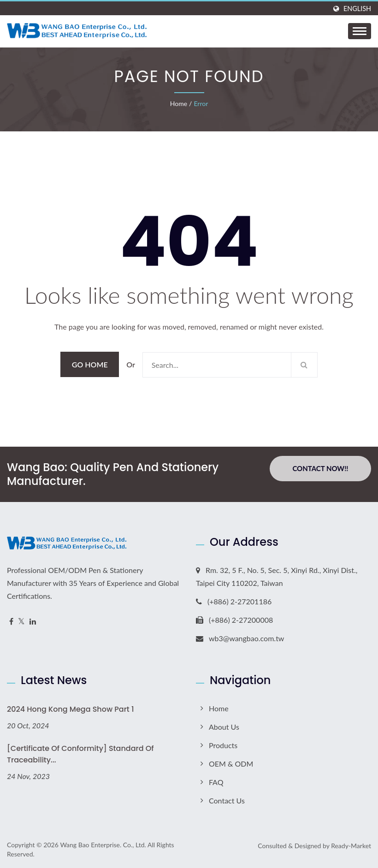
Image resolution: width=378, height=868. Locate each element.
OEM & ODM (231, 764)
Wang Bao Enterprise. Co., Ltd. (103, 845)
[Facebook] (11, 622)
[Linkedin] (33, 622)
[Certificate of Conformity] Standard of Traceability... (80, 754)
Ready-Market (351, 846)
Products (223, 745)
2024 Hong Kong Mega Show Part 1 (71, 709)
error (201, 103)
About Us (224, 727)
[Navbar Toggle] (360, 31)
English (357, 9)
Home (179, 103)
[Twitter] (21, 622)
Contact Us (227, 800)
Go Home (90, 364)
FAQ (216, 782)
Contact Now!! (320, 468)
